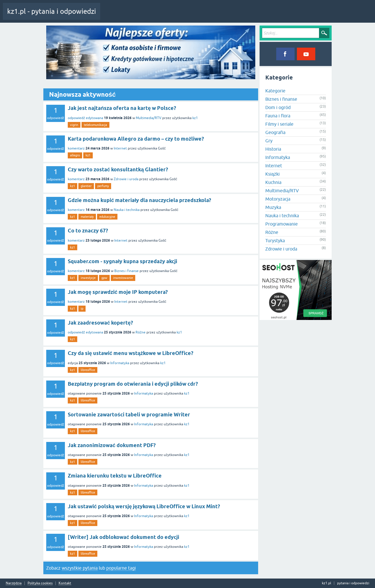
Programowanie (282, 224)
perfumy (103, 186)
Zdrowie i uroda (126, 179)
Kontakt (65, 583)
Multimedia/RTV (149, 118)
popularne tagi (121, 568)
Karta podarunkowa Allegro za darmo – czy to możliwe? (136, 139)
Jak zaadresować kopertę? (100, 323)
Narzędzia (14, 583)
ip (82, 308)
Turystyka (275, 240)
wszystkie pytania (80, 568)
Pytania (142, 15)
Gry (269, 141)
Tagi (159, 15)
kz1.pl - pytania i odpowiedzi (52, 11)
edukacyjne (107, 217)
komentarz (76, 148)
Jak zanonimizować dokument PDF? (112, 445)
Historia (273, 149)
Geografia (275, 132)
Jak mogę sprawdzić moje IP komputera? (118, 292)
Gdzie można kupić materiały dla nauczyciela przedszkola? (139, 200)
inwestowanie (123, 278)
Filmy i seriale (279, 124)
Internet (120, 148)
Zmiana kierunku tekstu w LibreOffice (115, 476)
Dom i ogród (278, 107)
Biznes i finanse (126, 271)
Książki (272, 174)
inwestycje (88, 278)
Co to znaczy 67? (88, 231)
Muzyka (273, 207)
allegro (75, 155)
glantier (86, 186)
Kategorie (179, 15)
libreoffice (88, 370)
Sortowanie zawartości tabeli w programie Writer (129, 415)
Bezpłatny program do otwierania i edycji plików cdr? (133, 384)
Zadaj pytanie (204, 15)
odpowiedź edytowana (85, 118)
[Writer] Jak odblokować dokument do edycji (123, 537)
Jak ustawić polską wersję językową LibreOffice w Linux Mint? (144, 506)
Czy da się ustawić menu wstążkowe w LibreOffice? (131, 353)
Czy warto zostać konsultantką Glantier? (118, 169)
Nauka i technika (127, 210)
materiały (87, 217)
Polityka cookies (40, 583)
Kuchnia (273, 182)
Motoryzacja (278, 199)
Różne (141, 332)
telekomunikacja (95, 125)
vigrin (74, 125)
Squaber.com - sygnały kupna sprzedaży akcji (122, 261)
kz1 (195, 118)
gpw (104, 278)
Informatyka (120, 363)
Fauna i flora (278, 116)
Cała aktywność (117, 15)
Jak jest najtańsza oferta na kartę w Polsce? (122, 108)
